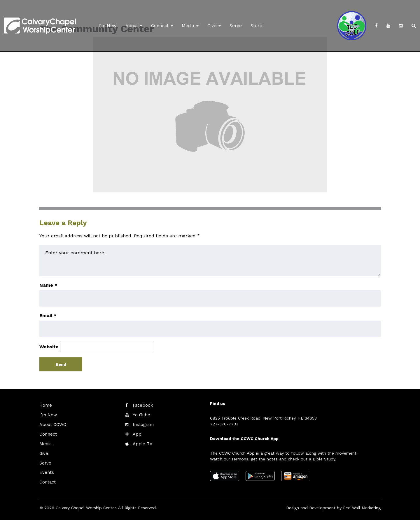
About (134, 26)
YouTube (141, 415)
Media (190, 26)
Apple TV (142, 443)
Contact (47, 480)
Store (256, 26)
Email (48, 315)
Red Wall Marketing (362, 505)
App (137, 433)
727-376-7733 (224, 424)
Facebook (142, 405)
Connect (162, 26)
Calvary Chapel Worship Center (86, 505)
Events (46, 471)
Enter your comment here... (210, 261)
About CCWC (52, 424)
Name (48, 285)
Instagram (142, 424)
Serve (236, 26)
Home (45, 405)
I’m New (108, 26)
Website (49, 347)
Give (214, 26)
